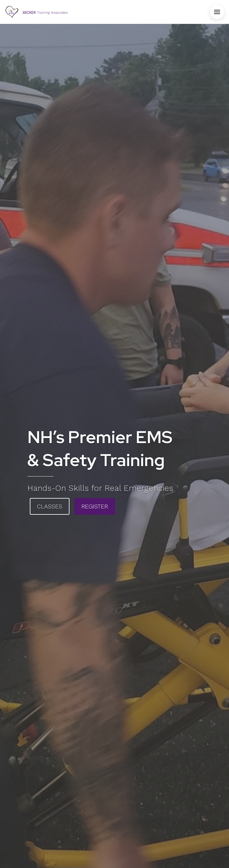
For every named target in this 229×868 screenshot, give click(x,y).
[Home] (36, 12)
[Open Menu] (217, 12)
